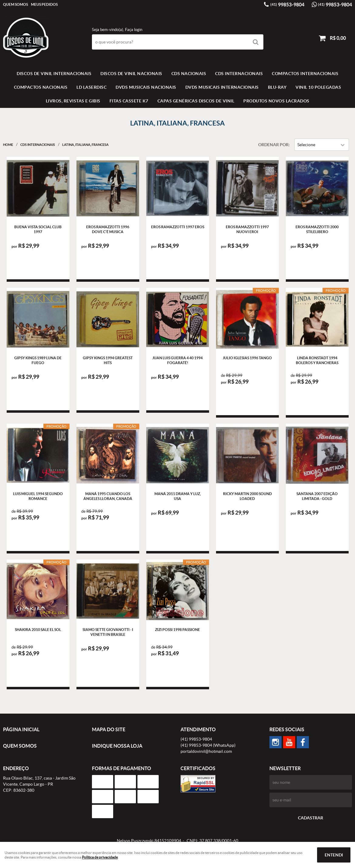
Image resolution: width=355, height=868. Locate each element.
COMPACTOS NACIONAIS (41, 87)
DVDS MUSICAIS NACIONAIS (146, 87)
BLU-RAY (277, 87)
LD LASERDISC (91, 87)
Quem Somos (15, 4)
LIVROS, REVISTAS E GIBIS (73, 101)
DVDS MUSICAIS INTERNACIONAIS (222, 87)
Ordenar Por (273, 145)
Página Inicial (21, 729)
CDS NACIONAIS (189, 74)
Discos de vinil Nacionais (131, 74)
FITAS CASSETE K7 (129, 101)
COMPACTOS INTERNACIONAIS (305, 74)
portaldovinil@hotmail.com (206, 751)
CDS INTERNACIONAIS (239, 74)
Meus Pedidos (44, 4)
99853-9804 (287, 5)
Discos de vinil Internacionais (54, 74)
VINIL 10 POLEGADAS (318, 87)
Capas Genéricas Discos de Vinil (196, 101)
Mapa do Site (109, 729)
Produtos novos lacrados (276, 101)
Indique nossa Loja (117, 746)
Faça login (134, 30)
